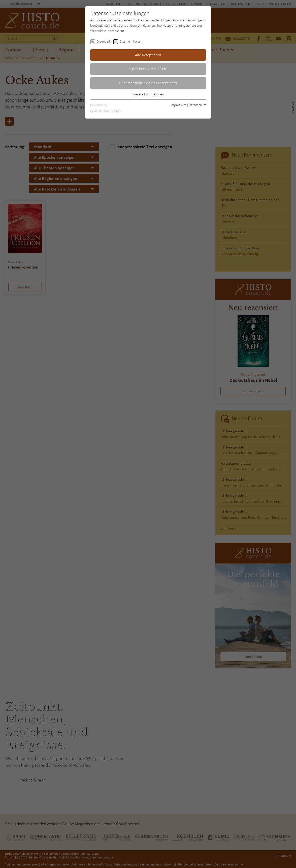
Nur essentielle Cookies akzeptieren (148, 83)
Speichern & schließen (148, 69)
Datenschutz (197, 105)
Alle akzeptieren (148, 55)
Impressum (178, 105)
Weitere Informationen (148, 94)
